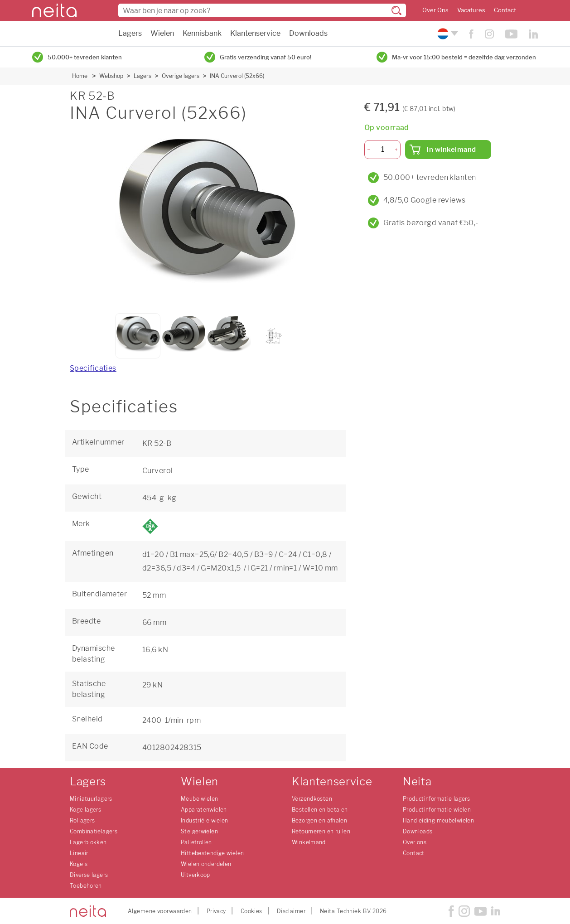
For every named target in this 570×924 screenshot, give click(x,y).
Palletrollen (196, 842)
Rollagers (82, 820)
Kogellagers (85, 810)
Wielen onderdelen (206, 864)
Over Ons (435, 10)
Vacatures (471, 10)
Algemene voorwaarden (160, 911)
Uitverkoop (196, 875)
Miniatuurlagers (91, 799)
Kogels (79, 864)
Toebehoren (86, 886)
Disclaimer (291, 911)
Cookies (251, 911)
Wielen (162, 33)
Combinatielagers (94, 831)
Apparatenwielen (204, 810)
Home (80, 76)
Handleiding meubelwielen (438, 820)
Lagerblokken (88, 842)
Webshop (111, 76)
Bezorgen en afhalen (319, 820)
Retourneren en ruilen (321, 831)
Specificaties (93, 368)
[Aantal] (383, 150)
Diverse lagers (89, 875)
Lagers (130, 33)
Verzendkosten (312, 799)
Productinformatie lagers (436, 799)
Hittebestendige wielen (212, 853)
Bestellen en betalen (320, 810)
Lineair (79, 853)
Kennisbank (202, 33)
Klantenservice (255, 33)
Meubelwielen (200, 799)
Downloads (308, 33)
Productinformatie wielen (437, 810)
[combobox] (262, 10)
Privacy (216, 911)
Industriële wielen (205, 820)
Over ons (415, 842)
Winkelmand (309, 842)
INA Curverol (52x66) (237, 76)
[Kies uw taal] (447, 34)
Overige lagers (181, 76)
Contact (505, 10)
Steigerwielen (199, 831)
